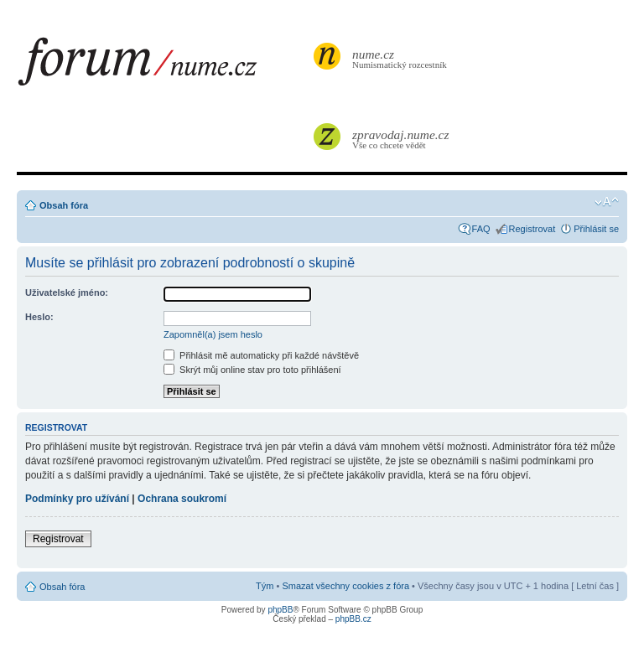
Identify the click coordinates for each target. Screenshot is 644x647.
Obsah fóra (64, 205)
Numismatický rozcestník (402, 58)
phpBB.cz (353, 619)
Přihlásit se (596, 229)
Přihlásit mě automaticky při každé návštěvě (261, 355)
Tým (265, 586)
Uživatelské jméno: (67, 292)
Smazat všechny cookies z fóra (345, 586)
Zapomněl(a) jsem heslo (213, 334)
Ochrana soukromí (182, 499)
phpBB (280, 610)
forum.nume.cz (164, 66)
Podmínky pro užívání (77, 499)
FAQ (481, 229)
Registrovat (532, 229)
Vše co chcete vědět (402, 139)
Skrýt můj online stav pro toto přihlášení (252, 370)
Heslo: (39, 317)
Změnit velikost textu (607, 202)
